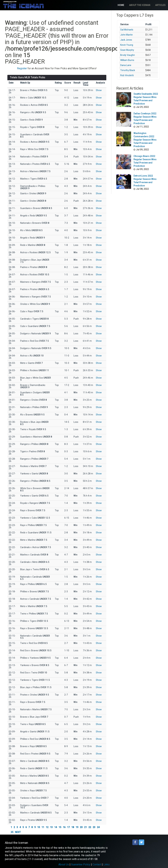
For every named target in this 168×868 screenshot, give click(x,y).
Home (121, 5)
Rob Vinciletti (127, 75)
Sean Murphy (127, 50)
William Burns (127, 60)
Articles (160, 5)
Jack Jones (126, 40)
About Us (64, 864)
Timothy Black (128, 70)
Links (106, 864)
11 (43, 827)
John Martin (126, 35)
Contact (97, 864)
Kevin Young (127, 45)
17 (68, 827)
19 (77, 827)
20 (81, 827)
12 (47, 827)
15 (60, 827)
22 (90, 827)
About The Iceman (140, 5)
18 (73, 827)
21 (85, 827)
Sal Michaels (127, 30)
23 (94, 827)
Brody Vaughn (128, 55)
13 (51, 827)
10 (39, 827)
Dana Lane (126, 65)
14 (56, 827)
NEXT (18, 832)
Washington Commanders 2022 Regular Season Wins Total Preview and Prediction (145, 140)
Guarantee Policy (81, 864)
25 (12, 832)
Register (22, 68)
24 (98, 827)
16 (64, 827)
